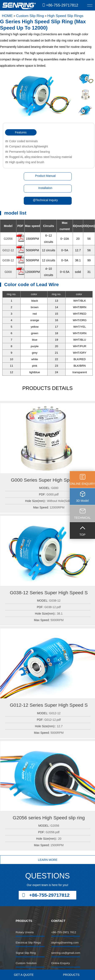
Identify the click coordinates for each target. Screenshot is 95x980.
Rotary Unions (25, 932)
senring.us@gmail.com (66, 953)
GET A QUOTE (24, 975)
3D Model (82, 501)
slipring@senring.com (65, 943)
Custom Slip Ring (30, 16)
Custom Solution (26, 963)
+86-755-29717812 (62, 5)
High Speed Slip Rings (65, 16)
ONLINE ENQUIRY (82, 484)
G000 (8, 272)
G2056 (8, 239)
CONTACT (58, 921)
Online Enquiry (61, 963)
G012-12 (8, 250)
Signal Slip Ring (26, 953)
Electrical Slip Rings (28, 943)
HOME (7, 16)
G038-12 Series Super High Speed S (49, 593)
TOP (82, 535)
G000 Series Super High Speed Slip (49, 480)
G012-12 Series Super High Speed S (49, 705)
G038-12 (8, 260)
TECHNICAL (82, 518)
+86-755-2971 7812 (64, 932)
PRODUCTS (71, 975)
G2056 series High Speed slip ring (49, 818)
